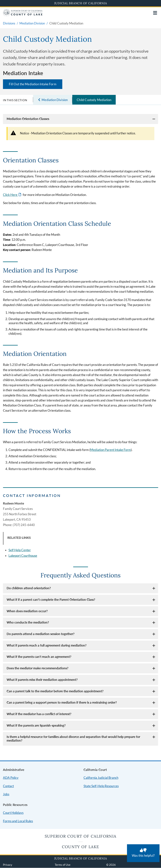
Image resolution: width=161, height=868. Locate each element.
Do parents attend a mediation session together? (41, 634)
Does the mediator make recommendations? (38, 668)
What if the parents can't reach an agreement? (39, 657)
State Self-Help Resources (101, 786)
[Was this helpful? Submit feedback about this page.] (143, 853)
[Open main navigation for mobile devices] (155, 13)
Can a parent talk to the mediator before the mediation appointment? (55, 691)
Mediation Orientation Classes (28, 119)
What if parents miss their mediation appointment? (42, 680)
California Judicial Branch (101, 778)
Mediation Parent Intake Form (111, 450)
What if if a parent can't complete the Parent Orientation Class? (51, 600)
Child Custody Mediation (94, 100)
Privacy (8, 865)
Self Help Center (20, 550)
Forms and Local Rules (18, 821)
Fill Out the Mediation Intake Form (33, 84)
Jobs (6, 794)
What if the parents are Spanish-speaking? (36, 725)
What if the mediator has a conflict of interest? (39, 714)
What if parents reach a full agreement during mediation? (47, 645)
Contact (8, 786)
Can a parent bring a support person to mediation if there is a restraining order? (62, 702)
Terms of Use (63, 865)
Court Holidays (13, 813)
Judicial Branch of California (81, 3)
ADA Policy (11, 778)
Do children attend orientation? (29, 588)
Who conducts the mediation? (28, 622)
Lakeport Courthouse (23, 556)
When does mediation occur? (27, 611)
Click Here (10, 195)
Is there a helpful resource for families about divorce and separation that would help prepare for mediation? (73, 739)
